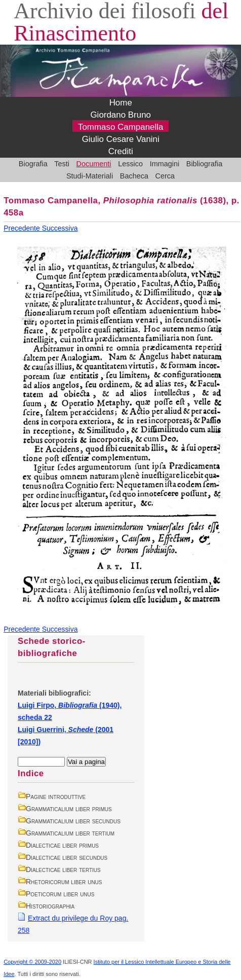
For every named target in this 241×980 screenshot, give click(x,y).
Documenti (94, 164)
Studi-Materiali (90, 176)
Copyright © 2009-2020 (32, 962)
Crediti (121, 151)
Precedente (23, 228)
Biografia (33, 164)
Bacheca (134, 176)
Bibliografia (204, 164)
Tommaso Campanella (121, 127)
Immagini (165, 164)
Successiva (60, 228)
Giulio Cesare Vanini (121, 139)
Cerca (165, 176)
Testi (62, 164)
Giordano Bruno (120, 115)
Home (121, 103)
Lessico (130, 164)
